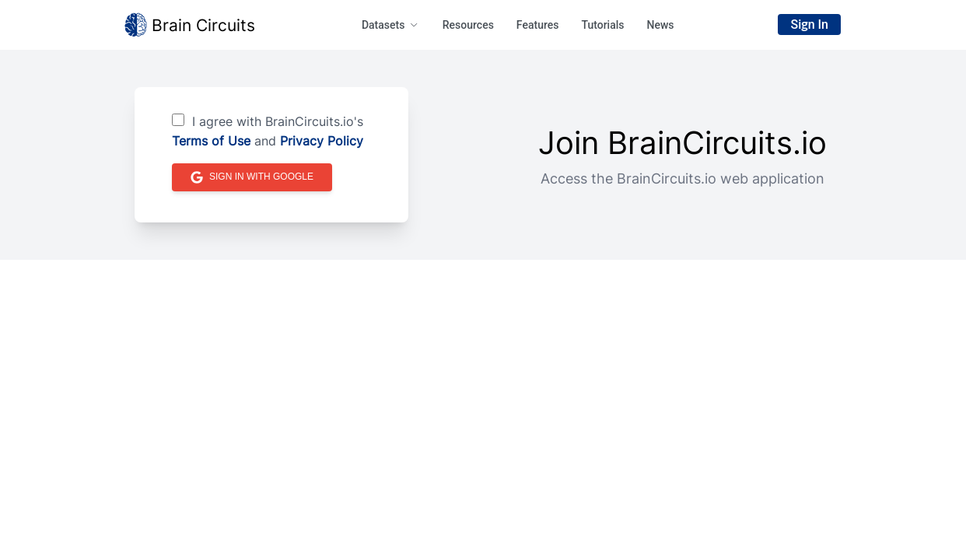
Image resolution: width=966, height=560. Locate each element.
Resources (468, 25)
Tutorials (602, 25)
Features (538, 25)
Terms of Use (211, 141)
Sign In (809, 24)
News (660, 25)
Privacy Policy (322, 141)
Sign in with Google (252, 177)
